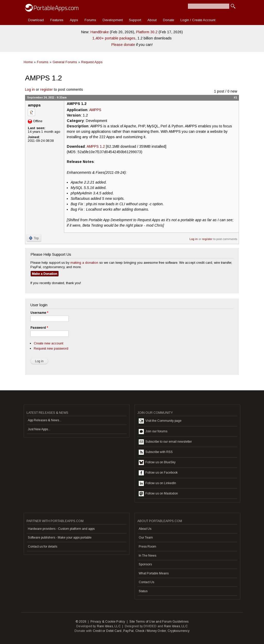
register (47, 89)
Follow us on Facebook (158, 473)
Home (28, 62)
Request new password (51, 348)
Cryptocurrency (179, 631)
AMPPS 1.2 (96, 146)
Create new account (48, 343)
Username (39, 313)
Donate (168, 20)
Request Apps (92, 62)
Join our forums (153, 432)
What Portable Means (154, 573)
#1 (235, 97)
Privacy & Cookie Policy (108, 622)
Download (36, 20)
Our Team (146, 538)
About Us (145, 529)
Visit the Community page (160, 421)
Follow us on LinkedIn (157, 483)
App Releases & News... (45, 420)
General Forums (65, 62)
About (152, 20)
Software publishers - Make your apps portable (60, 538)
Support (135, 20)
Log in (30, 89)
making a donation (84, 263)
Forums (90, 20)
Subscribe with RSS (156, 452)
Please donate (123, 45)
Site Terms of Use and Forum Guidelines (159, 622)
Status (143, 591)
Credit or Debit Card (107, 631)
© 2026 (81, 622)
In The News (147, 556)
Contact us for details (43, 547)
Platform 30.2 (147, 32)
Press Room (147, 547)
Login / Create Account (198, 20)
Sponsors (145, 564)
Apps (74, 20)
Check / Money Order (151, 631)
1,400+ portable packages (114, 38)
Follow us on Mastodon (158, 494)
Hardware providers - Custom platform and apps (61, 529)
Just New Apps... (39, 429)
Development (113, 20)
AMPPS (95, 110)
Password (39, 328)
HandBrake (100, 32)
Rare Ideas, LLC (109, 626)
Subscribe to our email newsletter (165, 442)
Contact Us (146, 582)
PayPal (128, 631)
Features (57, 20)
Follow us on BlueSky (157, 463)
